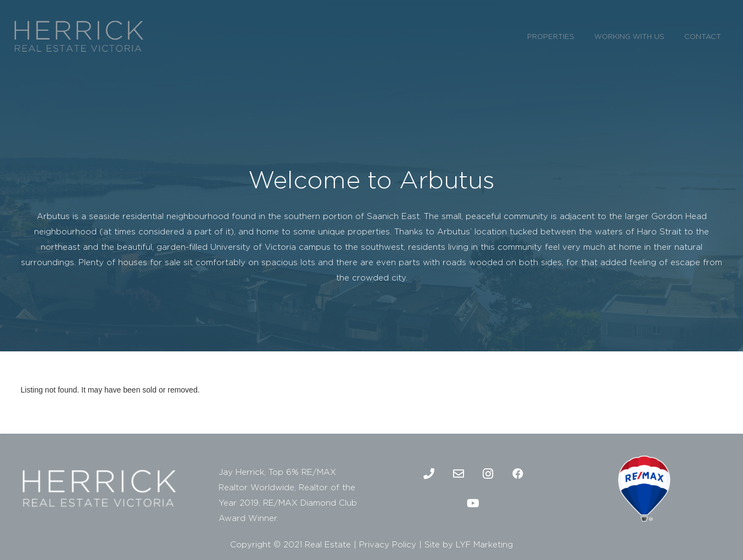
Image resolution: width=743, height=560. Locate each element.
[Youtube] (473, 503)
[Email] (459, 474)
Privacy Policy (388, 544)
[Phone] (429, 474)
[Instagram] (488, 474)
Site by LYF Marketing (469, 544)
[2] (79, 36)
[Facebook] (518, 474)
